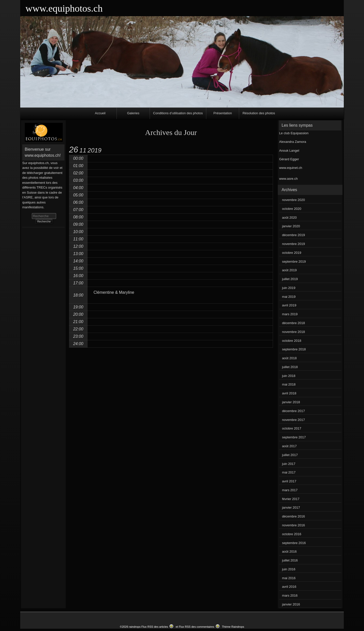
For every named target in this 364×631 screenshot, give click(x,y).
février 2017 (291, 499)
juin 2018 (289, 376)
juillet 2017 (290, 455)
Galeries (133, 113)
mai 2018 (289, 384)
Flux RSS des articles (155, 627)
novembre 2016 (293, 525)
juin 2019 (289, 288)
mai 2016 (289, 578)
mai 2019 (289, 297)
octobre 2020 (292, 209)
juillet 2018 (290, 367)
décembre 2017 (293, 411)
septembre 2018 (294, 349)
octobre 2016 (292, 534)
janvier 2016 (291, 604)
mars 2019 (290, 314)
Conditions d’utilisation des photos (178, 113)
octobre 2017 (292, 428)
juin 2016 (289, 569)
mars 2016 (290, 595)
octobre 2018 (292, 341)
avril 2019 (289, 305)
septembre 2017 (294, 437)
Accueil (100, 113)
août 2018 (289, 358)
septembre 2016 (294, 543)
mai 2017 (289, 472)
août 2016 (289, 551)
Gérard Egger (289, 159)
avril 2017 (289, 481)
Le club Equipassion (294, 133)
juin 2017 (289, 464)
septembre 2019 (294, 262)
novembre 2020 (293, 200)
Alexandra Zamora (293, 142)
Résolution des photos (259, 113)
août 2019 (289, 270)
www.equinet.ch (291, 168)
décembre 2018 (293, 323)
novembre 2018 (293, 332)
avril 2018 (289, 393)
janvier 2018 (291, 402)
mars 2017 (290, 490)
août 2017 (289, 446)
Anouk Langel (289, 151)
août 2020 (289, 218)
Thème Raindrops (233, 627)
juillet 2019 (290, 279)
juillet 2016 (290, 560)
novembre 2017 (293, 420)
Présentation (223, 113)
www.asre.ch (288, 179)
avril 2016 (289, 587)
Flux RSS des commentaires (196, 627)
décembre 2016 (293, 516)
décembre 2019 (293, 235)
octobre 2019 (292, 253)
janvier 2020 (291, 226)
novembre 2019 (293, 244)
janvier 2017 (291, 508)
